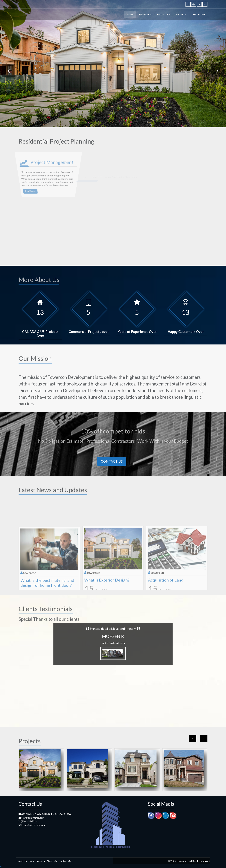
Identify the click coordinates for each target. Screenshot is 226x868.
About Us (52, 861)
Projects (40, 861)
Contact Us (112, 461)
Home (20, 861)
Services (29, 861)
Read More (22, 178)
